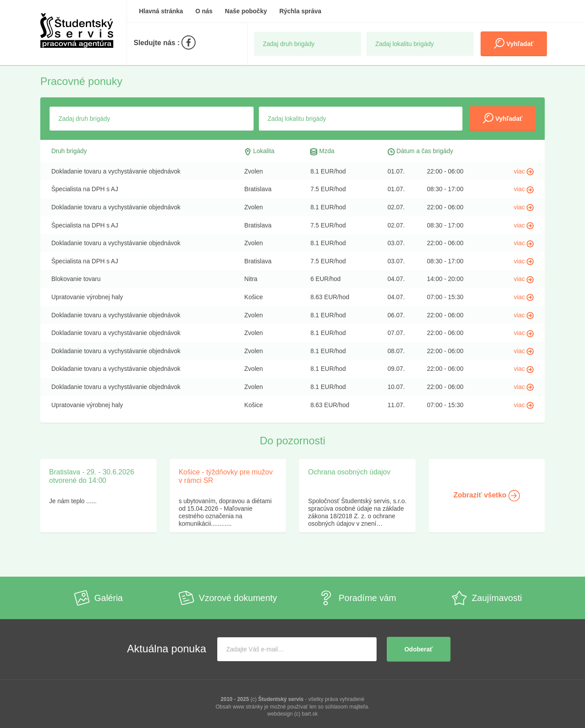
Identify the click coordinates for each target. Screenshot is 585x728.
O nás (204, 11)
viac (524, 171)
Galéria (98, 598)
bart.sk (310, 714)
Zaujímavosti (487, 598)
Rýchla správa (300, 11)
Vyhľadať (514, 43)
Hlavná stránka (161, 11)
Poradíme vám (357, 598)
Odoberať (419, 649)
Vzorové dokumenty (228, 598)
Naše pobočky (246, 11)
